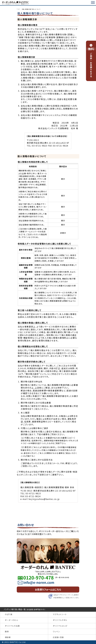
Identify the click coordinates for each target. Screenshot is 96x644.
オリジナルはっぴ (60, 626)
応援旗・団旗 (58, 637)
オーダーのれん (11, 620)
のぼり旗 (9, 614)
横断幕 (8, 637)
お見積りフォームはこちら (48, 590)
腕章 (7, 631)
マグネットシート (60, 614)
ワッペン (56, 631)
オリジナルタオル (60, 620)
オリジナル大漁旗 (12, 626)
